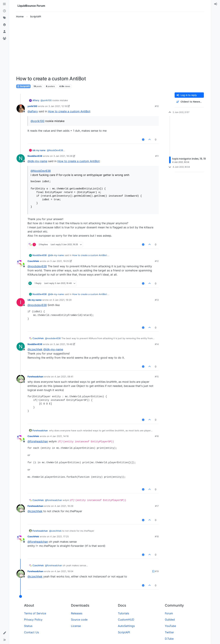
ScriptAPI (23, 86)
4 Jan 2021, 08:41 (64, 377)
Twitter (169, 632)
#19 (157, 571)
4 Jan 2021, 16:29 (64, 506)
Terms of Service (35, 613)
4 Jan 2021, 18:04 (64, 571)
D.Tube (169, 639)
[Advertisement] (110, 47)
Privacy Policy (33, 620)
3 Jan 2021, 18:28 (63, 156)
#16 (157, 436)
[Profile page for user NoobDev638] (21, 158)
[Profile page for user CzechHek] (21, 263)
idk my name (39, 150)
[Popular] (4, 25)
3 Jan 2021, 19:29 (62, 300)
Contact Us (31, 632)
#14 (157, 344)
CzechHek (33, 261)
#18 (157, 536)
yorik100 (32, 106)
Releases (77, 613)
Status (28, 626)
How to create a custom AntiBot (69, 111)
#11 (157, 156)
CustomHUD (126, 620)
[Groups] (4, 39)
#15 (157, 377)
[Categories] (4, 4)
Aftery (36, 100)
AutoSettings (126, 626)
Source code (79, 620)
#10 (157, 106)
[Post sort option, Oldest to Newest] (189, 102)
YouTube (170, 626)
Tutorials (123, 613)
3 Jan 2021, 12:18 (58, 106)
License (76, 626)
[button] (4, 633)
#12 (157, 261)
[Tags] (4, 18)
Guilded (170, 620)
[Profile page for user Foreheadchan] (21, 379)
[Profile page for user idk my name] (21, 302)
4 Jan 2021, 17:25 (59, 536)
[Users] (4, 32)
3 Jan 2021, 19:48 (63, 344)
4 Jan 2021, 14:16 (59, 436)
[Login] (216, 4)
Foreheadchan (35, 377)
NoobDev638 (35, 156)
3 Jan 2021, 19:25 (60, 261)
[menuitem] (216, 4)
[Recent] (4, 11)
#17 (157, 506)
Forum (169, 613)
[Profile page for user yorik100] (21, 109)
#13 (157, 300)
